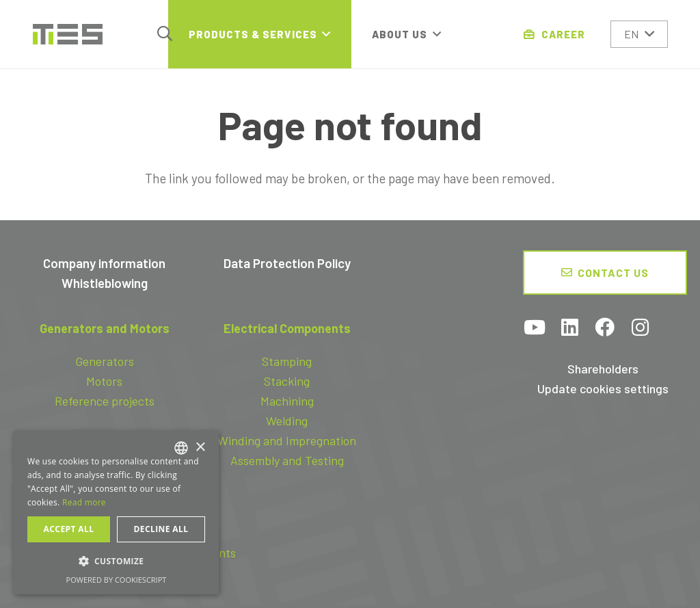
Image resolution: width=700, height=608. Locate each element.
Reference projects (105, 401)
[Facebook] (605, 329)
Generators (105, 361)
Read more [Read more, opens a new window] (84, 502)
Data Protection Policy (287, 263)
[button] (165, 34)
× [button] (200, 448)
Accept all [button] (69, 529)
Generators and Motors (105, 328)
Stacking (287, 381)
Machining (287, 401)
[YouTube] (535, 329)
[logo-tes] (68, 34)
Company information (104, 263)
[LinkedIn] (570, 329)
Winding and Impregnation (287, 440)
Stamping (287, 361)
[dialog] (116, 513)
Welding (287, 421)
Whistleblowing (105, 283)
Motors (104, 381)
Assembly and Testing (287, 460)
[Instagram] (640, 329)
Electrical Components (287, 328)
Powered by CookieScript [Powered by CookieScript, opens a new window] (117, 580)
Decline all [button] (161, 529)
